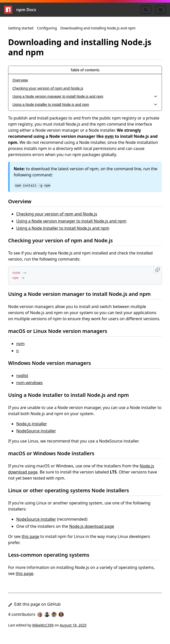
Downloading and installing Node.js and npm (98, 28)
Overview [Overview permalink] (23, 201)
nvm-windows (29, 383)
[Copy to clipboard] (158, 270)
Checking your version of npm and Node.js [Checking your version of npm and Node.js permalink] (64, 240)
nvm (109, 136)
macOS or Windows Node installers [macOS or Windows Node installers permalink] (54, 453)
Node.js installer (32, 424)
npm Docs (20, 10)
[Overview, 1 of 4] (85, 80)
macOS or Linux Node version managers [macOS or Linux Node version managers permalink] (61, 331)
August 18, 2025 (73, 625)
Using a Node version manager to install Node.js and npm (71, 221)
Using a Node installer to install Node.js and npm (63, 228)
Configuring (47, 28)
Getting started (21, 28)
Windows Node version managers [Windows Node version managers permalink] (53, 363)
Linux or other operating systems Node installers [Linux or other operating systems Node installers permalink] (72, 490)
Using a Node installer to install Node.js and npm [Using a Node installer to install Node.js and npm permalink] (72, 395)
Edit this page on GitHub (34, 604)
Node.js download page (91, 526)
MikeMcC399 (43, 625)
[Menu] (161, 10)
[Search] (146, 10)
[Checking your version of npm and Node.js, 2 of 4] (85, 88)
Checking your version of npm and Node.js (57, 214)
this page (30, 536)
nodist (22, 376)
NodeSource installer (36, 431)
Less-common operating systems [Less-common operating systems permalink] (52, 555)
